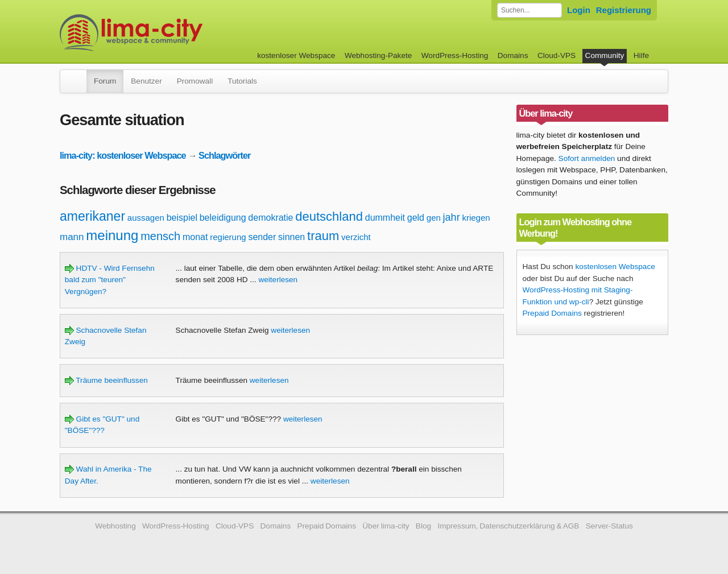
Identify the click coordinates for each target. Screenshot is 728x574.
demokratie (270, 218)
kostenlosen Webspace (615, 267)
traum (323, 236)
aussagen (146, 218)
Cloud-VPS (557, 55)
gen (434, 218)
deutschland (329, 216)
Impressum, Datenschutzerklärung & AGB (508, 526)
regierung (228, 237)
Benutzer (146, 81)
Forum (105, 81)
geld (416, 218)
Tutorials (242, 81)
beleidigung (223, 218)
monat (195, 237)
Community (605, 55)
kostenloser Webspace (296, 55)
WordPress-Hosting (455, 55)
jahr (452, 217)
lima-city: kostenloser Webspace (123, 155)
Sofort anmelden (587, 158)
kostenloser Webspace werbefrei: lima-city (173, 33)
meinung (112, 235)
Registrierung (624, 10)
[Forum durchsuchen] (530, 10)
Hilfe (641, 55)
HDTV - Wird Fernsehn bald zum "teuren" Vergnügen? (110, 280)
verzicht (356, 237)
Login (579, 10)
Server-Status (609, 526)
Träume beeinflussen (106, 380)
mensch (160, 236)
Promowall (195, 81)
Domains (513, 55)
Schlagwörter (224, 155)
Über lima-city (386, 526)
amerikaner (92, 216)
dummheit (385, 218)
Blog (423, 526)
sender (262, 237)
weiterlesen (278, 280)
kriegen (476, 218)
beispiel (182, 218)
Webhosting (115, 526)
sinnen (291, 237)
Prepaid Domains (552, 313)
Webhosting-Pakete (378, 55)
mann (72, 237)
